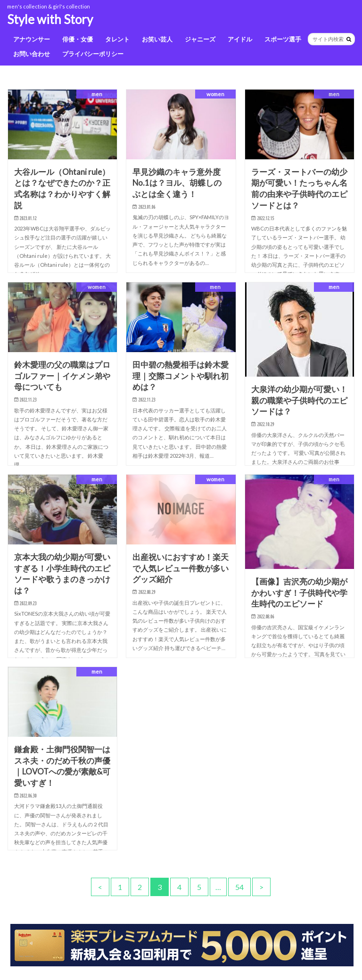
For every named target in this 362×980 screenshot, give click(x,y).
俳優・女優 (78, 39)
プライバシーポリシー (93, 54)
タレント (117, 39)
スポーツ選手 (283, 39)
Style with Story (50, 19)
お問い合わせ (32, 54)
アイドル (240, 39)
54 (239, 887)
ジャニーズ (200, 39)
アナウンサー (32, 39)
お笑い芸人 (157, 39)
